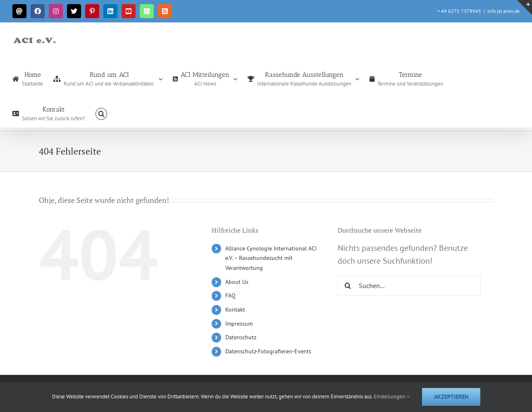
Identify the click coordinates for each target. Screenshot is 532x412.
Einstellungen (392, 397)
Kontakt (235, 310)
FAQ (230, 295)
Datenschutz (241, 337)
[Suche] (348, 286)
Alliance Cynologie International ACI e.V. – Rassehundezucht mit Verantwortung (271, 258)
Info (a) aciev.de (503, 11)
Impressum (239, 324)
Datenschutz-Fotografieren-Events (268, 351)
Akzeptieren (451, 397)
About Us (237, 282)
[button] (101, 113)
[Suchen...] (409, 286)
